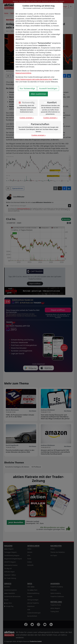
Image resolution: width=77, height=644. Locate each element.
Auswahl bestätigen (48, 88)
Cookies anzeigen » (27, 118)
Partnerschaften (40, 124)
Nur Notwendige (27, 88)
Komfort (52, 102)
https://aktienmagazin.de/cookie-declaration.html (34, 79)
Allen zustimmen (39, 94)
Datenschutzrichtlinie (23, 73)
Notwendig (28, 102)
